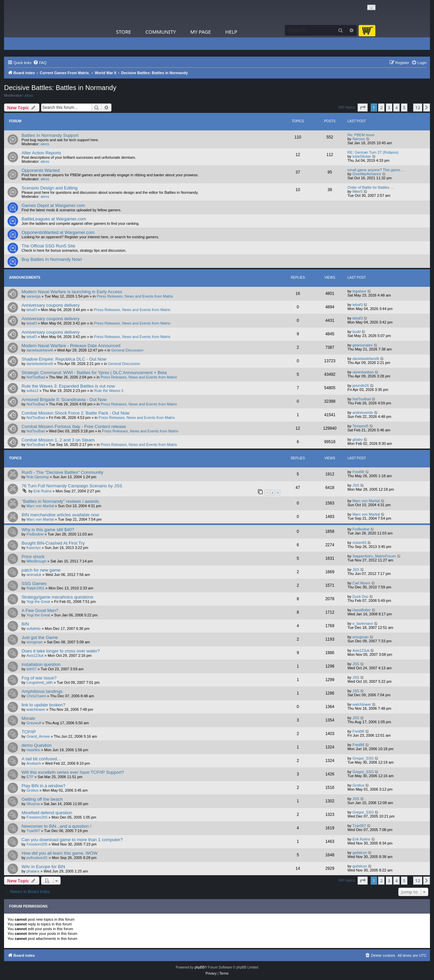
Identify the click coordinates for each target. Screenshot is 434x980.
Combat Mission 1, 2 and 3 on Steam (58, 440)
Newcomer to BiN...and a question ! (56, 826)
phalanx (33, 871)
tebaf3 (32, 310)
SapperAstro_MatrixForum (374, 556)
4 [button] (396, 108)
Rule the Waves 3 (109, 391)
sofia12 (32, 391)
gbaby (358, 439)
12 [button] (418, 108)
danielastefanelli (40, 350)
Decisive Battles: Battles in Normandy (60, 88)
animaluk (34, 575)
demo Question (37, 745)
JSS (356, 485)
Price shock (33, 557)
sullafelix (34, 629)
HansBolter (362, 610)
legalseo (359, 291)
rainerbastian (363, 372)
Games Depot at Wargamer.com (53, 205)
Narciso (359, 139)
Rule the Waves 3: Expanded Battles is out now (68, 386)
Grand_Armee (38, 736)
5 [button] (404, 108)
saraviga (34, 296)
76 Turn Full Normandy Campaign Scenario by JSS (72, 486)
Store (124, 32)
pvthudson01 (37, 858)
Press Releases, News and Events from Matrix (135, 296)
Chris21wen (36, 696)
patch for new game (41, 570)
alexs (29, 95)
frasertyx (34, 548)
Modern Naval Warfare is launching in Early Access (72, 292)
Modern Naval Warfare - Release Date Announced (71, 346)
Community (161, 32)
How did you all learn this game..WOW (60, 853)
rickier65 (360, 543)
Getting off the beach (42, 799)
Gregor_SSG (363, 758)
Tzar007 (33, 831)
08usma (33, 804)
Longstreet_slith (40, 682)
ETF (30, 777)
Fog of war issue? (39, 678)
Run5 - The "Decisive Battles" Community (62, 472)
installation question (41, 664)
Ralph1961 (36, 588)
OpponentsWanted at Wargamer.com (58, 232)
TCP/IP (29, 732)
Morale (28, 718)
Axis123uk (35, 655)
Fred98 (358, 472)
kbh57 (32, 669)
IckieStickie (362, 156)
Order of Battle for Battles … (371, 187)
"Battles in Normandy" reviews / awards (60, 501)
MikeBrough (37, 561)
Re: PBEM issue (361, 135)
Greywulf (34, 723)
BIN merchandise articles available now (60, 515)
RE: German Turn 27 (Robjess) (373, 152)
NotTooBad (36, 377)
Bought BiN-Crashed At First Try (53, 543)
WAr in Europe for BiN (43, 867)
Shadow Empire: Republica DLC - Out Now (64, 359)
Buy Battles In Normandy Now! (52, 259)
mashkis (33, 750)
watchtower (36, 709)
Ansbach (34, 763)
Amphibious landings (42, 691)
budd (357, 332)
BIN (25, 624)
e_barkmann (363, 623)
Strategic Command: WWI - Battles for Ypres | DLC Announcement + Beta (94, 373)
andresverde (363, 412)
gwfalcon (360, 853)
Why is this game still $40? (48, 530)
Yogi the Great (38, 602)
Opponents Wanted (41, 170)
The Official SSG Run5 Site (48, 246)
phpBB (200, 967)
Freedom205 (37, 817)
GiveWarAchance (367, 174)
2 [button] (381, 108)
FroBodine (35, 534)
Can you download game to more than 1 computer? (72, 840)
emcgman (35, 642)
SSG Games (34, 584)
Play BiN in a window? (43, 786)
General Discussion (127, 350)
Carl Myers (361, 583)
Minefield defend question (47, 813)
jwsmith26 (361, 386)
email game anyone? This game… (376, 170)
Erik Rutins (43, 491)
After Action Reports (41, 153)
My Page (201, 32)
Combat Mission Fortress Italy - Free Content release (74, 426)
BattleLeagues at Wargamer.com (54, 219)
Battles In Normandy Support (50, 135)
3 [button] (389, 108)
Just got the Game (40, 637)
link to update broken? (43, 705)
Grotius (32, 790)
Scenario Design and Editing (49, 188)
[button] (363, 108)
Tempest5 (361, 426)
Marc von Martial (40, 506)
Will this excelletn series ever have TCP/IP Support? (73, 772)
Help (231, 32)
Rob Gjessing (38, 477)
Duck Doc (361, 596)
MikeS (358, 191)
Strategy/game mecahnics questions (57, 597)
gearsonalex (363, 345)
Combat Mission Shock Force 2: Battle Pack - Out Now (75, 413)
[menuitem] (40, 63)
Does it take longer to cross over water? (61, 651)
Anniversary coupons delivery (51, 305)
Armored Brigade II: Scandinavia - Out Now (64, 400)
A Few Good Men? (40, 610)
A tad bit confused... (41, 759)
